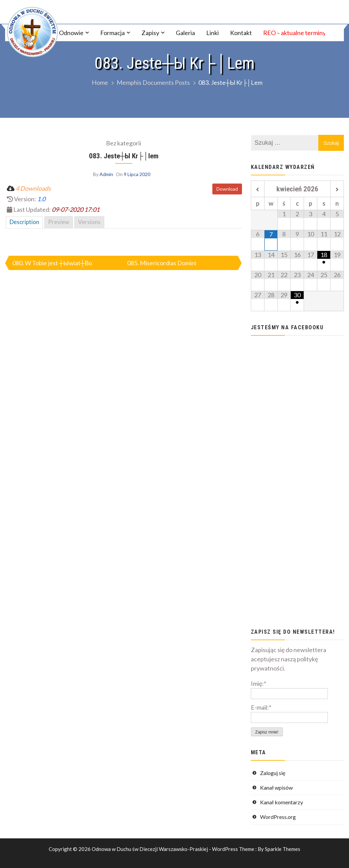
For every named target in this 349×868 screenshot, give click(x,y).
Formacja (112, 33)
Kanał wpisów (276, 787)
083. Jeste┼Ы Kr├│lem (124, 156)
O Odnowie (68, 33)
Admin (106, 174)
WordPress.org (278, 817)
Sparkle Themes (283, 849)
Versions (89, 222)
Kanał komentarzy (282, 802)
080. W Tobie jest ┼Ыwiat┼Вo (52, 263)
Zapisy (150, 33)
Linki (213, 33)
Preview (59, 222)
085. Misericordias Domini (162, 263)
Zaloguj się (273, 773)
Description (24, 222)
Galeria (185, 33)
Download (227, 189)
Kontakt (241, 33)
